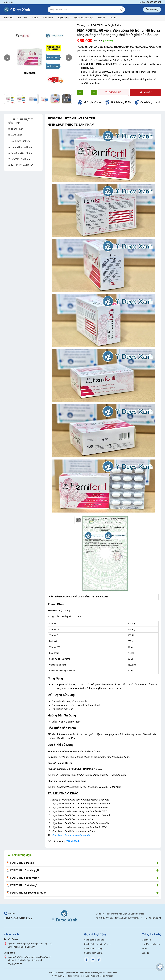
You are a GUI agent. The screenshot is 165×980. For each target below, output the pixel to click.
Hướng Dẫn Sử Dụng (21, 147)
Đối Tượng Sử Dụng (21, 141)
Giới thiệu (146, 940)
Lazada (145, 953)
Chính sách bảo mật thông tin (98, 944)
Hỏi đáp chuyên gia (151, 944)
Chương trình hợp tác (94, 953)
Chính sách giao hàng (94, 940)
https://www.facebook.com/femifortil (71, 835)
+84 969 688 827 (18, 918)
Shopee (145, 949)
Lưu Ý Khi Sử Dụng (20, 159)
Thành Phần (17, 129)
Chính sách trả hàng (93, 949)
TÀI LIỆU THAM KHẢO (22, 165)
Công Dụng (16, 135)
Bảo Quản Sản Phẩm (21, 153)
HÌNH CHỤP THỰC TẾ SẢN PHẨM (21, 121)
